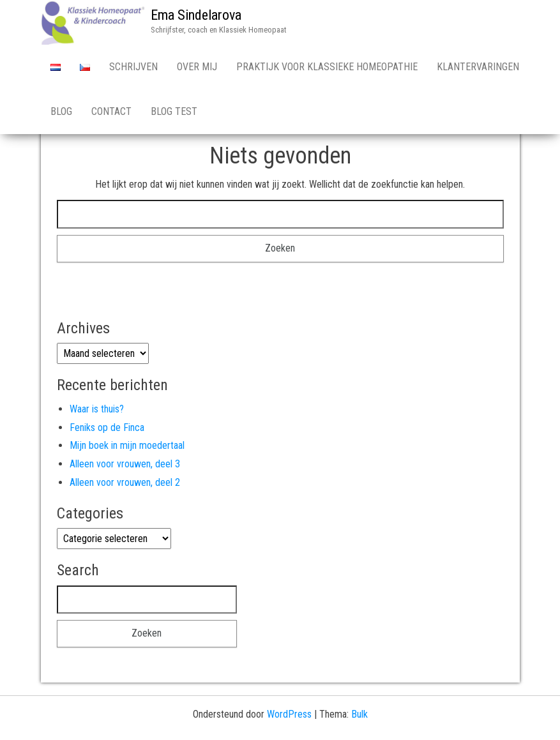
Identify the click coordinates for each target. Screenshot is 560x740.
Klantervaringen (478, 67)
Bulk (359, 714)
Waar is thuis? (97, 409)
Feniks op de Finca (107, 427)
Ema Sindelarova (196, 15)
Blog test (174, 111)
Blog (61, 111)
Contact (111, 111)
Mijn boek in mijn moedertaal (127, 445)
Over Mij (197, 67)
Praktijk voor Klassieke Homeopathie (327, 67)
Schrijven (133, 67)
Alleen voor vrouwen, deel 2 (125, 482)
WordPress (289, 714)
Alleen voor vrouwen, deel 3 (125, 464)
